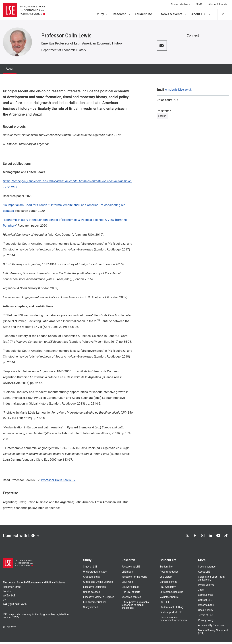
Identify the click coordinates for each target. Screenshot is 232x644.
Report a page (206, 607)
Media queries (206, 587)
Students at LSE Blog (171, 609)
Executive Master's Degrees (99, 599)
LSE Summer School (95, 604)
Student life (146, 14)
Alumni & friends (218, 4)
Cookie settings (207, 569)
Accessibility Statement (211, 627)
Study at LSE (90, 569)
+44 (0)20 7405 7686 (15, 606)
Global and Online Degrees (98, 584)
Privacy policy (206, 622)
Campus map (206, 597)
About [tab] (10, 69)
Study (102, 14)
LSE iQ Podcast (130, 589)
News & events (174, 14)
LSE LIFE (165, 604)
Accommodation (169, 574)
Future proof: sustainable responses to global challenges (135, 607)
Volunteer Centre (169, 599)
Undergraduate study (95, 574)
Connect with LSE (25, 537)
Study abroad (91, 609)
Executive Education (95, 589)
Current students (180, 4)
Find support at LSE (171, 614)
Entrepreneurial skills (171, 594)
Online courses (92, 594)
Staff (199, 4)
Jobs (201, 592)
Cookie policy (206, 612)
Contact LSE (205, 602)
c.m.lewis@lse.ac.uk (178, 90)
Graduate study (92, 579)
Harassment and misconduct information (173, 621)
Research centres (131, 599)
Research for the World (134, 579)
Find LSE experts (131, 594)
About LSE (201, 14)
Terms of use (206, 617)
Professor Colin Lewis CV (58, 480)
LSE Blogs (127, 574)
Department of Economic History (64, 50)
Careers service (168, 584)
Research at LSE (131, 569)
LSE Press (127, 584)
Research (122, 14)
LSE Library (166, 579)
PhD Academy (168, 589)
